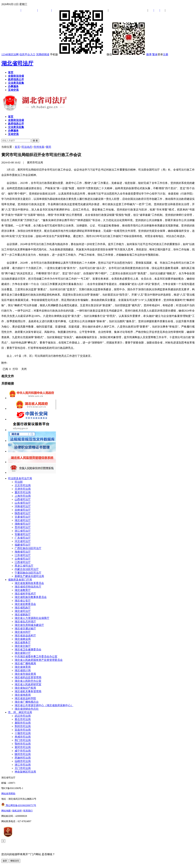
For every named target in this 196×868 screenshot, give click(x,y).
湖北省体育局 (23, 667)
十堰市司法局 (23, 733)
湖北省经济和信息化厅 (28, 587)
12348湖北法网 (10, 54)
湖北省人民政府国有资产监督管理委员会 (39, 660)
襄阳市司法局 (23, 723)
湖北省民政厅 (23, 608)
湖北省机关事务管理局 (28, 691)
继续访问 (15, 861)
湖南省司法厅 (23, 524)
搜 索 (35, 141)
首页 (17, 147)
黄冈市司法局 (23, 747)
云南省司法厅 (23, 559)
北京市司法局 (23, 485)
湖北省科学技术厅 (25, 594)
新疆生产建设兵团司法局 (29, 576)
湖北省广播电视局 (25, 663)
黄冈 (48, 147)
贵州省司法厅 (23, 527)
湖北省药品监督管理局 (28, 677)
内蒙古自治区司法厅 (27, 569)
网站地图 (6, 811)
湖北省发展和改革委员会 (29, 583)
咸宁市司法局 (23, 751)
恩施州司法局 (23, 758)
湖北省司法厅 (17, 63)
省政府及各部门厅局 (20, 580)
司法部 (19, 482)
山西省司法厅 (23, 499)
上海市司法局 (23, 496)
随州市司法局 (23, 754)
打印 (15, 369)
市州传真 (39, 147)
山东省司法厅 (23, 503)
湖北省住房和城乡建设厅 (29, 625)
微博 (149, 54)
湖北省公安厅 (23, 601)
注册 (166, 54)
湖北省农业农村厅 (25, 635)
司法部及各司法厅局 (20, 478)
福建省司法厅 (23, 545)
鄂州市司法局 (23, 744)
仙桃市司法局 (23, 761)
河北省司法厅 (23, 541)
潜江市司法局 (23, 765)
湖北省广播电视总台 (27, 702)
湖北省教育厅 (23, 590)
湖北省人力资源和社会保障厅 (32, 618)
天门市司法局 (23, 768)
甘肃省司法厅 (23, 517)
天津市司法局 (23, 489)
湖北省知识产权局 (25, 688)
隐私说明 (17, 811)
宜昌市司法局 (23, 730)
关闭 (24, 369)
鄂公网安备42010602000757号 (19, 805)
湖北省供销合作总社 (27, 709)
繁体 (155, 54)
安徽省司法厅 (23, 534)
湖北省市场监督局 (25, 674)
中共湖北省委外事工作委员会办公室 (36, 656)
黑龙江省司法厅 (24, 566)
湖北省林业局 (23, 639)
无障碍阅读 (43, 54)
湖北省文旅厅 (23, 646)
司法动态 (27, 147)
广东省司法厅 (23, 538)
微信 (126, 54)
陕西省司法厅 (23, 513)
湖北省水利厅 (23, 632)
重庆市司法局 (23, 492)
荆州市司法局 (23, 726)
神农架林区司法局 (25, 772)
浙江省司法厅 (23, 531)
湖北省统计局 (23, 670)
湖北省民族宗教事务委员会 (31, 597)
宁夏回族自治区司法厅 (28, 573)
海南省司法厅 (23, 552)
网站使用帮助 (8, 794)
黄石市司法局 (23, 719)
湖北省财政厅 (23, 615)
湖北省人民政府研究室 (28, 684)
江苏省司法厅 (23, 555)
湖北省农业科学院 (25, 698)
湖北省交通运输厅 (25, 629)
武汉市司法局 (23, 716)
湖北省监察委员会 (25, 604)
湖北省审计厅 (23, 653)
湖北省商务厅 (23, 642)
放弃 (5, 861)
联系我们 (28, 811)
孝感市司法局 (23, 737)
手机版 (78, 54)
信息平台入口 (27, 54)
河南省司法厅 (23, 506)
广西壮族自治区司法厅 (28, 548)
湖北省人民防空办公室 (28, 681)
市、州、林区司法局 (20, 712)
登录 (160, 54)
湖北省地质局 (23, 695)
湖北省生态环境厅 (25, 622)
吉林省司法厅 (23, 510)
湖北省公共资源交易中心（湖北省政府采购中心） (44, 705)
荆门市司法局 (23, 740)
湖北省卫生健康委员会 (28, 649)
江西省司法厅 (23, 562)
